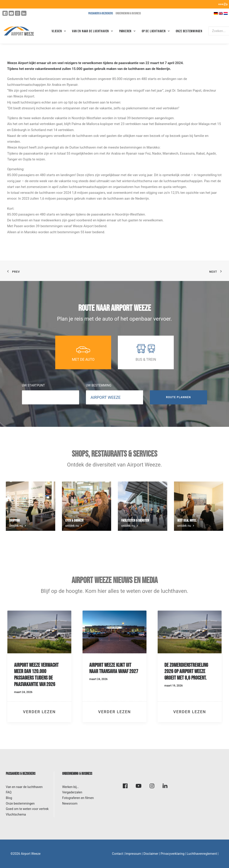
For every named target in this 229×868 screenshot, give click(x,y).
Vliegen (59, 31)
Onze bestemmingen (189, 31)
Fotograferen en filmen (78, 798)
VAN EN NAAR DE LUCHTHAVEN (92, 31)
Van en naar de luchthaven (24, 787)
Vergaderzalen (72, 792)
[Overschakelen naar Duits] (216, 13)
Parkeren (127, 31)
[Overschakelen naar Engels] (221, 13)
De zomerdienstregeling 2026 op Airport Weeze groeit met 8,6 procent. (186, 672)
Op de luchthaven (156, 31)
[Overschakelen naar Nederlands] (226, 13)
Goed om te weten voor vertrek (27, 809)
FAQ (9, 792)
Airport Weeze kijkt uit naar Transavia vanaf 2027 (114, 668)
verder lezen (39, 712)
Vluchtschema (16, 814)
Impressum (133, 854)
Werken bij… (70, 787)
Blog (9, 798)
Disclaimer (151, 854)
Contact (118, 854)
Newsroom (70, 803)
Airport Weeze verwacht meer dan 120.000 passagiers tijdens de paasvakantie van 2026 (36, 675)
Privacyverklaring (172, 854)
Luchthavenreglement (202, 854)
